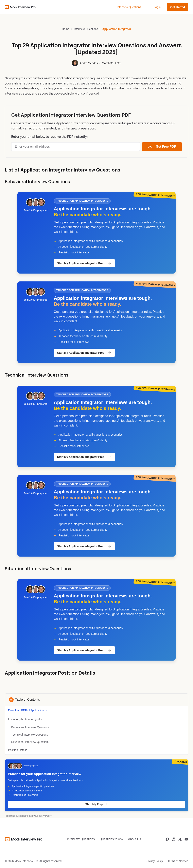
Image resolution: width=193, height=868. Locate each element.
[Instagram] (174, 839)
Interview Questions (129, 7)
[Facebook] (167, 839)
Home (66, 29)
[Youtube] (186, 839)
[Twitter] (180, 839)
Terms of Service (178, 861)
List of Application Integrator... (26, 719)
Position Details (18, 750)
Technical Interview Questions (30, 735)
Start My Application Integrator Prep (84, 263)
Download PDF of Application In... (29, 710)
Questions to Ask (111, 839)
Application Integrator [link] (117, 29)
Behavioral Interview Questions (30, 727)
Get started (178, 7)
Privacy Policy (154, 861)
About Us (134, 839)
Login (157, 7)
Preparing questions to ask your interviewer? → (30, 816)
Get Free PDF (162, 147)
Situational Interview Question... (31, 742)
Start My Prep (96, 804)
